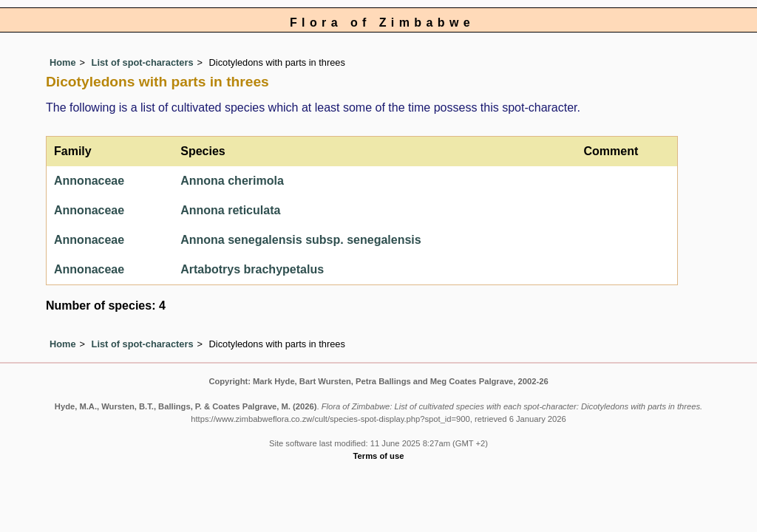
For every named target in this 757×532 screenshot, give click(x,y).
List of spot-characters (143, 62)
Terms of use (379, 456)
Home (63, 62)
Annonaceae (89, 181)
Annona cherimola (232, 181)
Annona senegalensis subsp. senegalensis (301, 240)
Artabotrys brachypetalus (252, 269)
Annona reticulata (230, 210)
